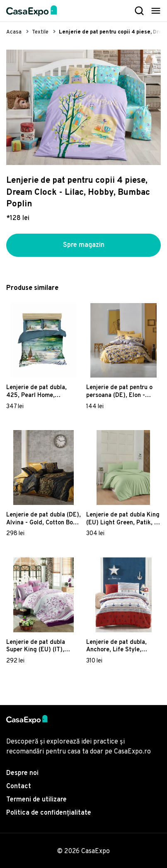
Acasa (14, 32)
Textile (40, 32)
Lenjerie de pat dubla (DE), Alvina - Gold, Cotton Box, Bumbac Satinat (44, 519)
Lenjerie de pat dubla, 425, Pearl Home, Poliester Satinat (36, 392)
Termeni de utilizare (36, 800)
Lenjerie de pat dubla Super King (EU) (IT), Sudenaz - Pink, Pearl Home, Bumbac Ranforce (40, 646)
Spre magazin (84, 245)
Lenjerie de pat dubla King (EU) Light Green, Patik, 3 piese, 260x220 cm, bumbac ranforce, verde (123, 519)
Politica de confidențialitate (49, 813)
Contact (19, 787)
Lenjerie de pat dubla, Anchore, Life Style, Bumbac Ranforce (116, 646)
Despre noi (22, 773)
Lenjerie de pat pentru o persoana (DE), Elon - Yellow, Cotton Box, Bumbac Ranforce (119, 392)
